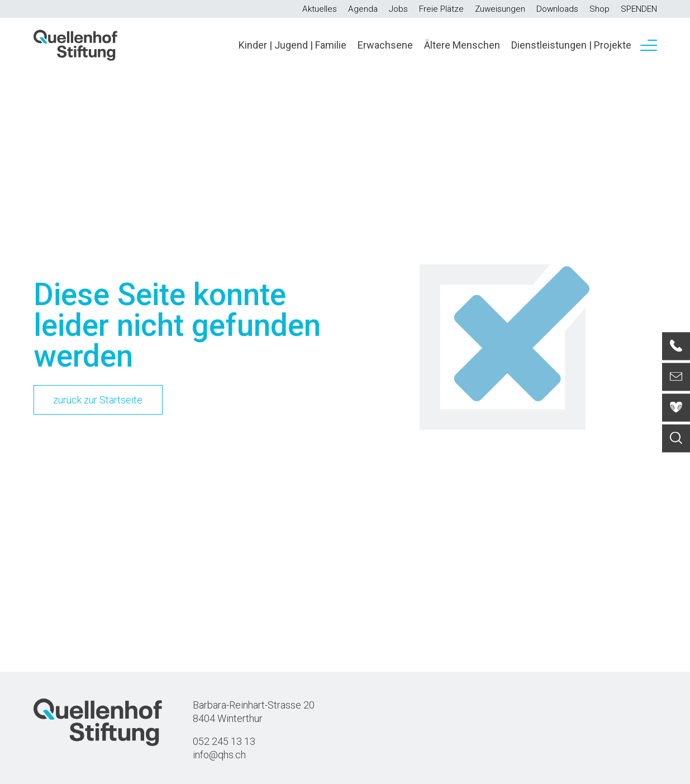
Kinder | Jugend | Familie (292, 45)
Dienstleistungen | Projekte (571, 45)
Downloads (557, 9)
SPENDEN (639, 9)
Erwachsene (385, 45)
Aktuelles (320, 9)
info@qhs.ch (219, 755)
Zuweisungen (500, 9)
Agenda (363, 9)
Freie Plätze (441, 9)
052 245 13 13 (224, 741)
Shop (599, 9)
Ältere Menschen (462, 45)
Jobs (398, 9)
